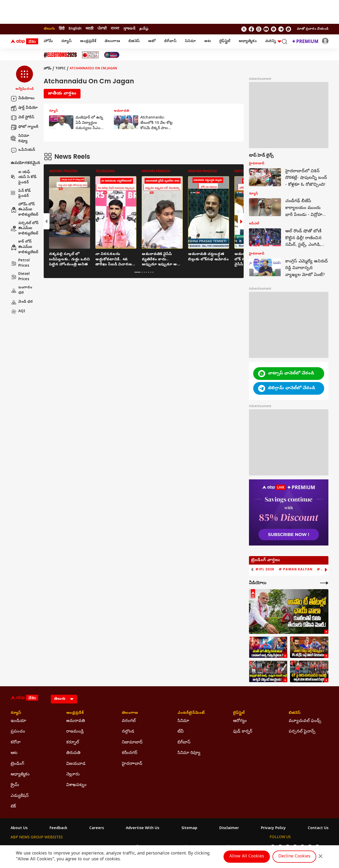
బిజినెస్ (134, 41)
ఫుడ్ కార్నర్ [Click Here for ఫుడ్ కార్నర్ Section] (243, 732)
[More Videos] (324, 583)
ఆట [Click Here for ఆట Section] (14, 753)
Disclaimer (229, 829)
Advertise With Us (142, 829)
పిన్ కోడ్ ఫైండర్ (21, 194)
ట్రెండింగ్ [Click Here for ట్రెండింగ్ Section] (17, 764)
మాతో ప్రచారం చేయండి (313, 29)
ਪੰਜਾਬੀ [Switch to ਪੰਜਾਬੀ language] (102, 29)
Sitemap (189, 829)
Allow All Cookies (247, 857)
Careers (97, 829)
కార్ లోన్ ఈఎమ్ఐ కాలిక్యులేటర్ (24, 247)
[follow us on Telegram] (281, 29)
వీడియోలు (23, 99)
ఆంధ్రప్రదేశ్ (88, 41)
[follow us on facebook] (251, 29)
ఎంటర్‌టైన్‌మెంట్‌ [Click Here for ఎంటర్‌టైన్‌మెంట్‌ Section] (191, 713)
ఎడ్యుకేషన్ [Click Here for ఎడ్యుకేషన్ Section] (20, 796)
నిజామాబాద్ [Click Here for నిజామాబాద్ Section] (132, 743)
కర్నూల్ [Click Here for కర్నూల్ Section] (73, 743)
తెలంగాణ (112, 41)
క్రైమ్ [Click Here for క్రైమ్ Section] (15, 785)
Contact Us (318, 829)
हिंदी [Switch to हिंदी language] (62, 29)
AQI (18, 312)
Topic (61, 69)
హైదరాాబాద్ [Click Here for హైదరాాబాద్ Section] (132, 764)
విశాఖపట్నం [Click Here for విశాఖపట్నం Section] (76, 785)
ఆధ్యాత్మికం (248, 41)
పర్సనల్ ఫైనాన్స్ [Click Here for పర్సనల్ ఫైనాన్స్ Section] (302, 732)
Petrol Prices (20, 263)
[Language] (64, 699)
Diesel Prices (20, 277)
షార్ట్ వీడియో (24, 108)
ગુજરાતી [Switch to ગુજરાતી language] (129, 29)
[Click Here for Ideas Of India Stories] (90, 55)
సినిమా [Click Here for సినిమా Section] (183, 721)
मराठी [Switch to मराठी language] (90, 29)
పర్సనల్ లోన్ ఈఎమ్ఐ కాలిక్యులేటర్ (24, 229)
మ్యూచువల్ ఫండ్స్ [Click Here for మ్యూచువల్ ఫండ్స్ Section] (305, 721)
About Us (19, 829)
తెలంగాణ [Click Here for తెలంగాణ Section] (130, 713)
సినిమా (190, 41)
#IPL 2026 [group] (265, 569)
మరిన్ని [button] (273, 41)
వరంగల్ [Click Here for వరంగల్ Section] (129, 721)
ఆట (208, 41)
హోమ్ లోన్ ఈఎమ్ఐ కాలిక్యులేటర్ (24, 210)
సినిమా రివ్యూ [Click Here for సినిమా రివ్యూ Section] (189, 753)
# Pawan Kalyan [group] (296, 569)
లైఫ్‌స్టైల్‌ (225, 41)
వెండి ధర (22, 302)
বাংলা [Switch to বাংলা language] (115, 29)
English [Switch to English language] (75, 29)
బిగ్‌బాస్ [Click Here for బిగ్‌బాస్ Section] (184, 743)
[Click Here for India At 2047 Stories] (112, 55)
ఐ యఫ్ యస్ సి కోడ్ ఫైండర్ (24, 178)
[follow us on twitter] (244, 29)
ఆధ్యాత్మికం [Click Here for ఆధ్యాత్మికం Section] (20, 775)
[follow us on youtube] (266, 29)
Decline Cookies (294, 857)
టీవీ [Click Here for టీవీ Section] (180, 732)
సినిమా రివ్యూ (20, 139)
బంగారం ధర (21, 290)
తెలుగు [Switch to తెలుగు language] (49, 29)
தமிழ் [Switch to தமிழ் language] (144, 29)
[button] (24, 79)
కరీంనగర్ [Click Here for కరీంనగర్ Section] (130, 753)
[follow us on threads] (259, 29)
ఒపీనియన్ (23, 150)
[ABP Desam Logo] (24, 42)
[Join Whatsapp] (288, 29)
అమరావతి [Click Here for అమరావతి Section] (76, 721)
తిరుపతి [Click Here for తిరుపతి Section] (73, 753)
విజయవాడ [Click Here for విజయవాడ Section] (76, 764)
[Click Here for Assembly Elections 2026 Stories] (60, 55)
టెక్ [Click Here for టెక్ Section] (13, 807)
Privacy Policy (273, 829)
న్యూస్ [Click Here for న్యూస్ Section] (16, 713)
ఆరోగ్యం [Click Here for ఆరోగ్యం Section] (240, 721)
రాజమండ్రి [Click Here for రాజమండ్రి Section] (75, 732)
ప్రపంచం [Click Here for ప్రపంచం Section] (18, 732)
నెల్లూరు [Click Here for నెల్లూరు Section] (73, 775)
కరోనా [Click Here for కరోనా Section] (16, 743)
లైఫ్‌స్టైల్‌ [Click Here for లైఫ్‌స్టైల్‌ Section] (239, 713)
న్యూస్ (66, 41)
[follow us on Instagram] (274, 29)
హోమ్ (48, 41)
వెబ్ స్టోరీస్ (22, 118)
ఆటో (152, 41)
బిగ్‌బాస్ (170, 41)
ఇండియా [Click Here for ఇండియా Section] (18, 721)
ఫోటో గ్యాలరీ (24, 127)
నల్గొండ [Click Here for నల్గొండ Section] (128, 732)
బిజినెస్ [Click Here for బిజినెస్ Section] (295, 713)
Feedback (58, 829)
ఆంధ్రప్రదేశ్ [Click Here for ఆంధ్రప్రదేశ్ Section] (75, 713)
